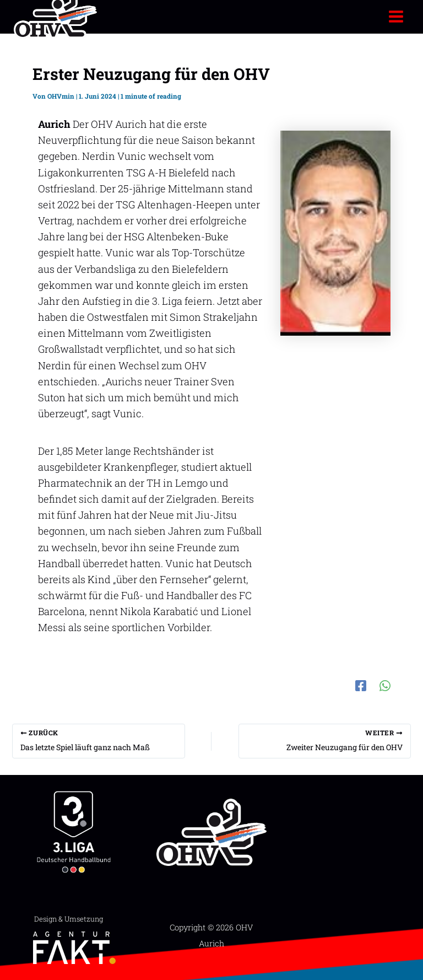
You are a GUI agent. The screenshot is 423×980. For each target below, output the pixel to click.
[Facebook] (361, 684)
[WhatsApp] (385, 684)
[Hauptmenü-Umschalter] (396, 16)
